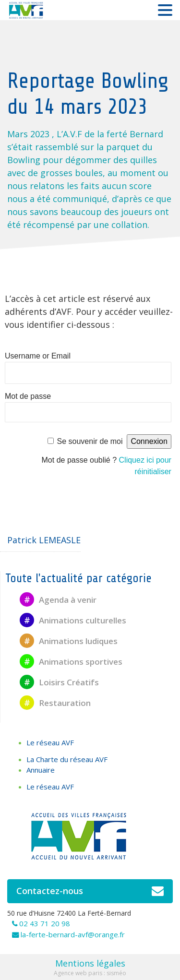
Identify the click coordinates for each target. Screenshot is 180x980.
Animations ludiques (69, 641)
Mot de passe (28, 396)
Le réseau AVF (50, 742)
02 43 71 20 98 (45, 923)
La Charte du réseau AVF (67, 759)
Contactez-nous (90, 891)
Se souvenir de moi (90, 441)
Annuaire (41, 770)
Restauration (55, 703)
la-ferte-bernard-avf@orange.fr (73, 934)
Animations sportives (71, 662)
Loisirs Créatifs (59, 682)
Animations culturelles (73, 620)
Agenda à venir (58, 600)
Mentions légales (90, 963)
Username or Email (38, 356)
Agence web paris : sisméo (90, 973)
